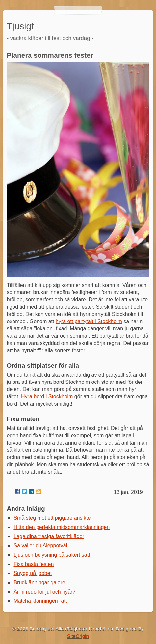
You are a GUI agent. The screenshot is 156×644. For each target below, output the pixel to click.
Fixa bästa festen (34, 564)
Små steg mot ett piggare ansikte (52, 518)
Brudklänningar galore (39, 583)
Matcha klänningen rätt (40, 601)
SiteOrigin (78, 636)
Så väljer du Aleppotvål (40, 546)
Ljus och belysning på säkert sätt (52, 555)
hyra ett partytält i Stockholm (89, 321)
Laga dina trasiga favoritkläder (49, 536)
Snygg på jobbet (33, 573)
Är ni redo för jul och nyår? (44, 592)
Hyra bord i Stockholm (47, 397)
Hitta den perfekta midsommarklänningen (62, 527)
